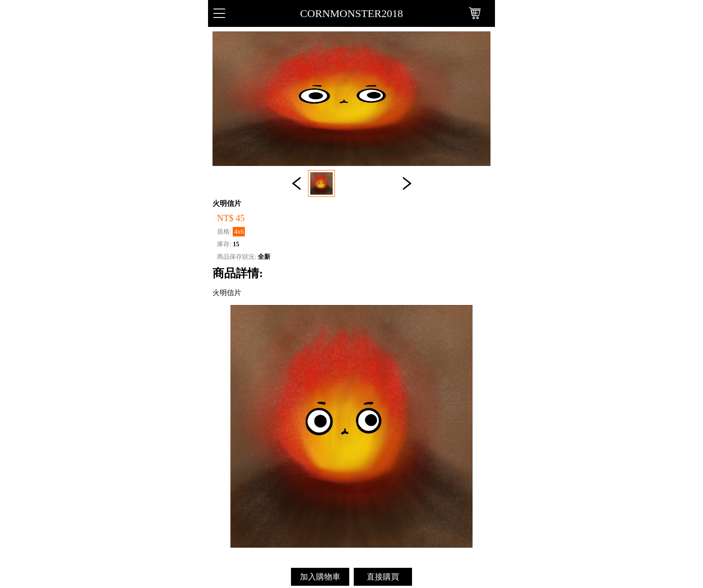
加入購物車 (320, 577)
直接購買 (383, 577)
